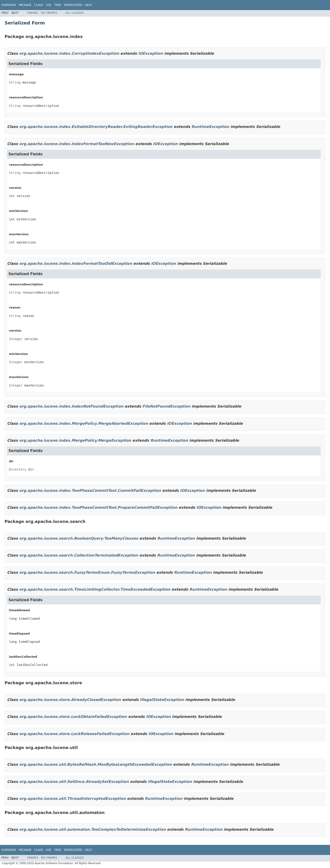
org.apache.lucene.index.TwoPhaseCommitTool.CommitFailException (90, 491)
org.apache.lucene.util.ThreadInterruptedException (73, 799)
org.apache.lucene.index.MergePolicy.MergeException (75, 440)
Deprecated (73, 5)
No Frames (49, 13)
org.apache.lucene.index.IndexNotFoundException (71, 406)
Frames (33, 13)
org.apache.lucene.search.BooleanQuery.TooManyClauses (79, 538)
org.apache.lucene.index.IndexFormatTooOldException (76, 264)
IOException (151, 53)
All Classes (75, 13)
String (15, 82)
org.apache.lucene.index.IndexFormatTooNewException (77, 144)
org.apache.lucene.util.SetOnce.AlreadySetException (74, 782)
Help (89, 5)
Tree (58, 5)
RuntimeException (210, 127)
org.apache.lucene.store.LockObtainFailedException (73, 717)
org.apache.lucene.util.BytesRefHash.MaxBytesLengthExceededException (96, 764)
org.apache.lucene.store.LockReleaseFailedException (74, 734)
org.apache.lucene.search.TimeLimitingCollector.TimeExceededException (95, 589)
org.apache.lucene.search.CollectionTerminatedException (79, 555)
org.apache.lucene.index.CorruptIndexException (69, 53)
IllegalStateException (162, 700)
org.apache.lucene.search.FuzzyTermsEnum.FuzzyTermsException (87, 572)
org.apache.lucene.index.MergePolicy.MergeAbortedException (84, 423)
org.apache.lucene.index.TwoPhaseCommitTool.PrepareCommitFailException (98, 507)
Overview (9, 5)
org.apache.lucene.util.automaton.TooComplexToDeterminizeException (93, 829)
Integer (16, 339)
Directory (18, 469)
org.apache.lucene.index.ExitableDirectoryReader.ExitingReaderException (96, 127)
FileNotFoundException (166, 406)
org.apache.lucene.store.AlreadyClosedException (70, 700)
